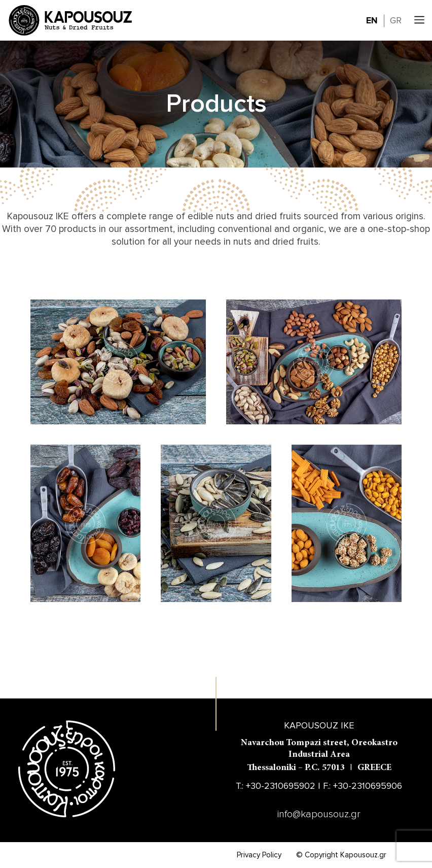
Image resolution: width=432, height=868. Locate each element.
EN (372, 20)
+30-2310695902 (281, 786)
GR (396, 20)
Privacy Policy (259, 855)
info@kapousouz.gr (319, 814)
